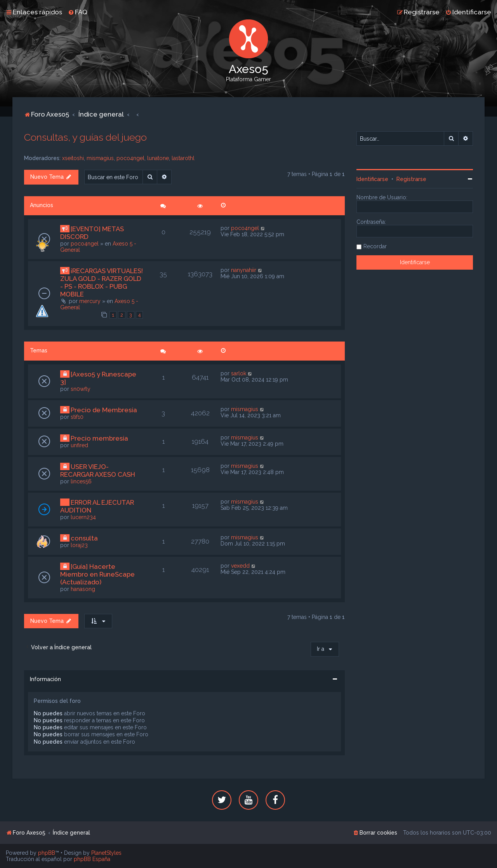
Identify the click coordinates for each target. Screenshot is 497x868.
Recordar (375, 246)
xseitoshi (73, 158)
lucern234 (83, 517)
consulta (84, 538)
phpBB (47, 853)
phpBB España (92, 859)
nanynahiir (244, 270)
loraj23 (79, 545)
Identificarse (372, 179)
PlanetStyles (106, 853)
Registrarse (411, 179)
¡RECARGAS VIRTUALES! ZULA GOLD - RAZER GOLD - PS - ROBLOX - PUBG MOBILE (102, 282)
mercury (90, 301)
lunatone (158, 158)
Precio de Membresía (104, 410)
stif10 (77, 417)
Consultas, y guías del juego (85, 137)
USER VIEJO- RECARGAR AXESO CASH (98, 471)
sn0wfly (81, 389)
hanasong (83, 589)
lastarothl (183, 158)
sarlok (239, 373)
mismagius (100, 158)
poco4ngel (130, 158)
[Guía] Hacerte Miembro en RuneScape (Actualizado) (97, 574)
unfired (79, 445)
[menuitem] (78, 12)
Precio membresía (99, 438)
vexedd (240, 566)
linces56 (81, 481)
